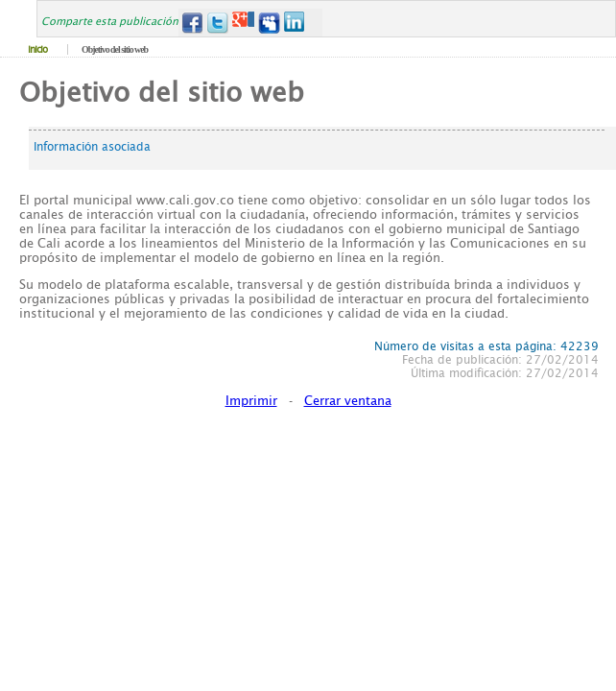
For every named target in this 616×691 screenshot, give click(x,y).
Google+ (243, 23)
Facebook (191, 23)
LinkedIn (295, 23)
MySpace (269, 23)
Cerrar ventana (348, 401)
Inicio (37, 49)
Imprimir (251, 401)
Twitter (217, 23)
